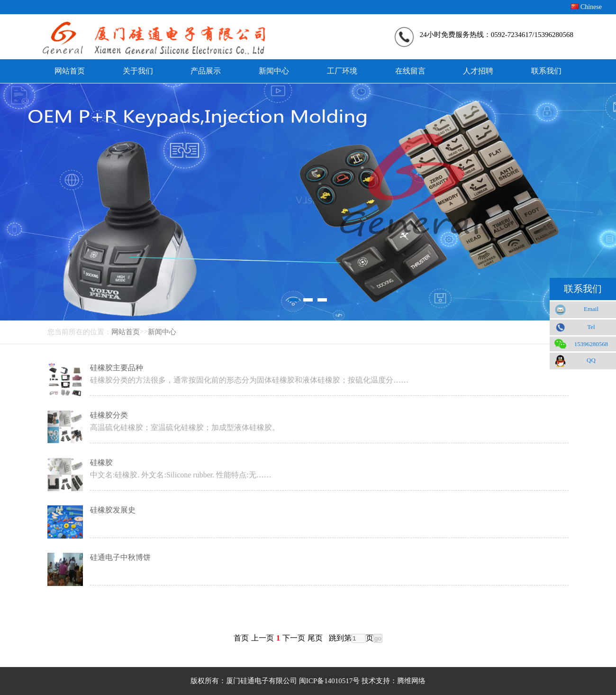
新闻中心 (162, 332)
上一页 (263, 638)
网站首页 (126, 332)
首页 (241, 638)
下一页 (294, 638)
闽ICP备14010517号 (329, 681)
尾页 (315, 638)
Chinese (591, 7)
